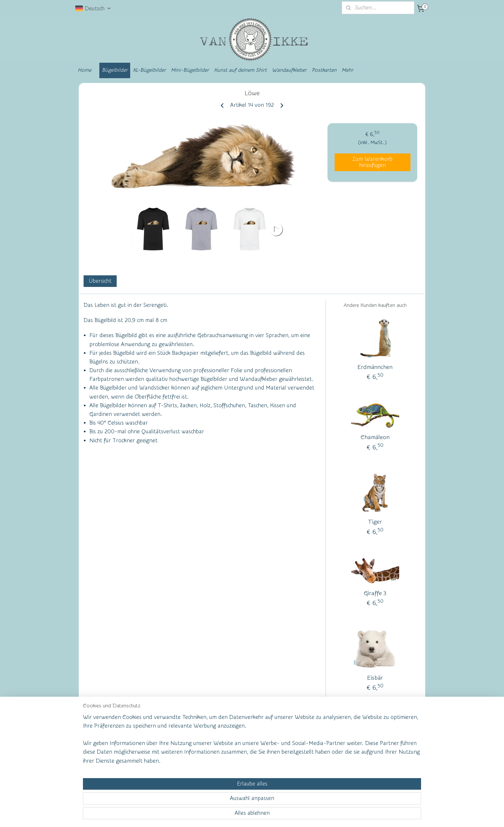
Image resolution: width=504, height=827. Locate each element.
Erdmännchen (375, 367)
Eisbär (375, 678)
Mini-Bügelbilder (190, 70)
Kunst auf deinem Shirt (240, 70)
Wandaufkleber (289, 70)
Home (85, 70)
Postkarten (324, 70)
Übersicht (100, 281)
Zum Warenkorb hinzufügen (372, 162)
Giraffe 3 (375, 593)
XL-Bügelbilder (149, 70)
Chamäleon (375, 437)
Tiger (375, 522)
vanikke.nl (376, 741)
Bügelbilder (115, 70)
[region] (210, 797)
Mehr (347, 70)
